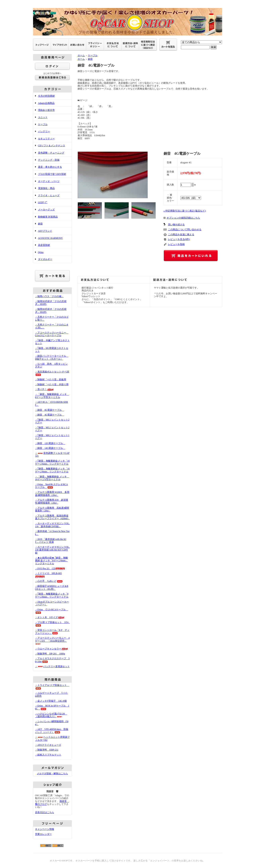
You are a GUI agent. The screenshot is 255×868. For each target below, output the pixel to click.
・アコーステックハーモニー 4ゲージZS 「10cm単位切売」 (52, 640)
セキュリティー (46, 139)
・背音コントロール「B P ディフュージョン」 (52, 632)
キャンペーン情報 (45, 829)
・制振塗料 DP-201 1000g (50, 654)
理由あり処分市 (46, 110)
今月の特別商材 (46, 96)
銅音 (40, 224)
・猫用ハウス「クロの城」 (49, 296)
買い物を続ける (176, 225)
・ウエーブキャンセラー (52, 649)
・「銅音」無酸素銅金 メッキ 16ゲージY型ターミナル (52, 478)
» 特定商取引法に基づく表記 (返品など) (185, 211)
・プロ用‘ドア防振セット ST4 (53, 624)
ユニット (43, 117)
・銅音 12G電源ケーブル (50, 443)
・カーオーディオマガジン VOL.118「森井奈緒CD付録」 (52, 525)
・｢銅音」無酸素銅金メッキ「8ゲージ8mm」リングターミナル (52, 595)
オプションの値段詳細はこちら (183, 218)
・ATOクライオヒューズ (48, 745)
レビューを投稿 (176, 244)
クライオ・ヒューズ (49, 195)
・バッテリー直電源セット (52, 666)
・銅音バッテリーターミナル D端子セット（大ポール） (52, 357)
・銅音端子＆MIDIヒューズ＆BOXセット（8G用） (52, 588)
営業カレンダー (43, 834)
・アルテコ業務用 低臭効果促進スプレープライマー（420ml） (52, 517)
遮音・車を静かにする (50, 167)
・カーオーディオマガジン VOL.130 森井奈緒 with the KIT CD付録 (52, 550)
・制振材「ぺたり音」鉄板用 (51, 379)
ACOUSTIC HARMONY (50, 238)
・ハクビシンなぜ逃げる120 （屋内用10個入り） (51, 715)
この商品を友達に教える (181, 234)
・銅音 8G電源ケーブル (50, 410)
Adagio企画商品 (46, 103)
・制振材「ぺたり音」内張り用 (52, 384)
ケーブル (43, 124)
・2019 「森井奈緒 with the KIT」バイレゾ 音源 (51, 541)
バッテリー (44, 131)
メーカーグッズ (46, 210)
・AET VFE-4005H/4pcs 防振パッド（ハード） (52, 731)
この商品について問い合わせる (185, 230)
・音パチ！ (44, 389)
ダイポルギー (45, 259)
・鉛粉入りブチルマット (48, 755)
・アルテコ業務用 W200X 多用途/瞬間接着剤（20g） (52, 494)
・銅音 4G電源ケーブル (50, 415)
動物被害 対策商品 (48, 217)
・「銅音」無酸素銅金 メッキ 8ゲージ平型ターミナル (52, 396)
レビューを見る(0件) (179, 239)
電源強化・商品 (46, 188)
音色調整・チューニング (51, 153)
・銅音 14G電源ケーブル (50, 448)
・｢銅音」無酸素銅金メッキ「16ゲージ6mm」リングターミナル (52, 462)
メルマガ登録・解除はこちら (52, 773)
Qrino (41, 252)
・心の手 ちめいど (49, 581)
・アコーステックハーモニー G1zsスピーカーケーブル (52, 334)
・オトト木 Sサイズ (50, 617)
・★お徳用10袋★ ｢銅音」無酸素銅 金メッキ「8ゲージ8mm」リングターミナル (52, 561)
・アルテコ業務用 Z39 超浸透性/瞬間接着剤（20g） (52, 501)
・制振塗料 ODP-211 (47, 750)
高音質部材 (44, 245)
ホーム (81, 55)
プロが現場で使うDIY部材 (52, 174)
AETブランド (45, 231)
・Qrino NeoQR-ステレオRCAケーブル (51, 486)
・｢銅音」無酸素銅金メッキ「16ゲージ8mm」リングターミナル (52, 470)
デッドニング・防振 (49, 160)
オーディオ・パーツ (49, 181)
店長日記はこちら (45, 812)
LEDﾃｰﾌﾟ (43, 202)
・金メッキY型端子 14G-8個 (51, 701)
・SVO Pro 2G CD (50, 568)
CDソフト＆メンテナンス (52, 146)
